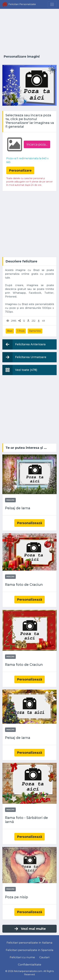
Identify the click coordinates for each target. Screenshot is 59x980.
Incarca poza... (37, 144)
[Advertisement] (29, 32)
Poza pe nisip (17, 897)
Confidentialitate (30, 964)
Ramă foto (35, 331)
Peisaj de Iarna (18, 508)
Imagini (10, 500)
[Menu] (52, 4)
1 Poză (21, 331)
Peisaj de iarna (18, 738)
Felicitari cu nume (22, 957)
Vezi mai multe (30, 929)
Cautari (44, 957)
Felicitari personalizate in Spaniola (30, 950)
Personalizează (29, 523)
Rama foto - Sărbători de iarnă (26, 820)
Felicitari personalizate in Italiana (29, 943)
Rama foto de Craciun (24, 585)
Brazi (10, 331)
